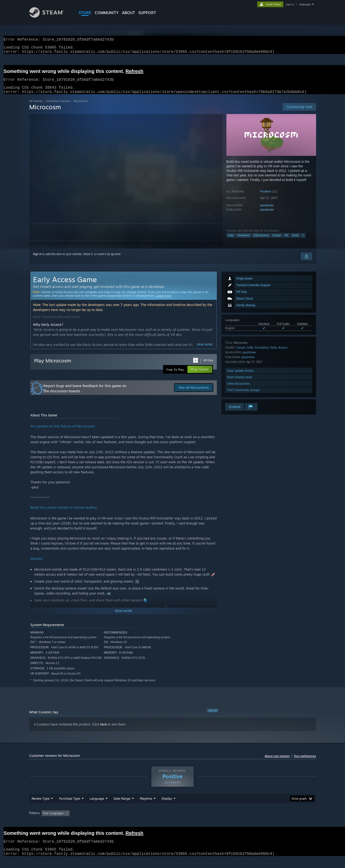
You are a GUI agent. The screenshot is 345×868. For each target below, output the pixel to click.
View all (213, 716)
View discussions (238, 389)
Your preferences (305, 762)
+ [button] (303, 241)
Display (167, 804)
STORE (85, 13)
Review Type (41, 804)
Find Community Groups (243, 396)
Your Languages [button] (53, 819)
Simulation (244, 241)
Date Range (122, 804)
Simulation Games (58, 107)
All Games (36, 107)
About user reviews (277, 762)
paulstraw (267, 211)
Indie (231, 241)
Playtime (146, 804)
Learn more (164, 301)
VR (286, 241)
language (305, 4)
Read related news (240, 383)
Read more (205, 350)
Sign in (37, 260)
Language (97, 804)
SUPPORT (147, 13)
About (129, 13)
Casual (277, 241)
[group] (173, 819)
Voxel (295, 241)
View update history (241, 376)
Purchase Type (70, 804)
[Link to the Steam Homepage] (50, 16)
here (104, 730)
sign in (290, 4)
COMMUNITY (107, 13)
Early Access (261, 241)
